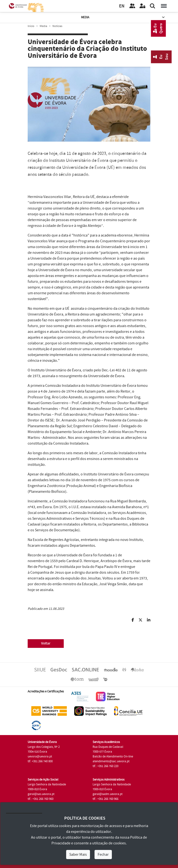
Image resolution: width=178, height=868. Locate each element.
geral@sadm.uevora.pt (108, 794)
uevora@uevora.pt (40, 756)
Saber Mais (78, 855)
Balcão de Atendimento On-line (113, 756)
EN (122, 6)
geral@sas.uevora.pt (41, 794)
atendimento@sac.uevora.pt (111, 761)
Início (31, 26)
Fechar (103, 855)
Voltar (46, 643)
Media (123, 17)
